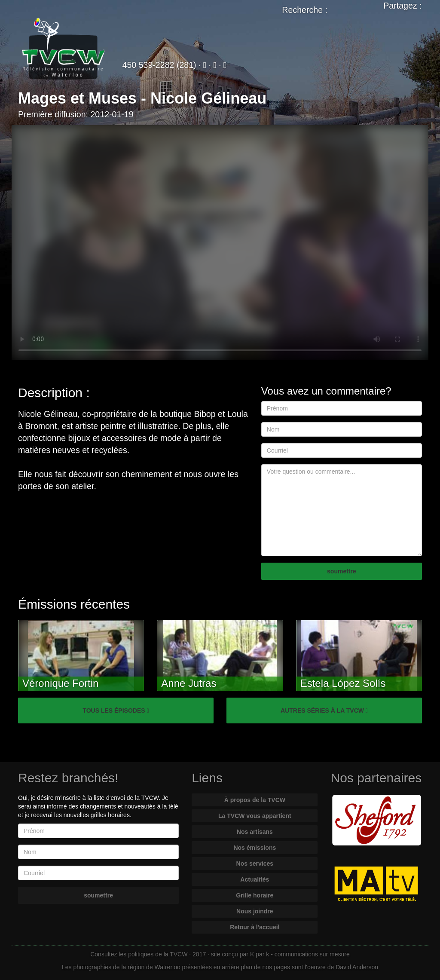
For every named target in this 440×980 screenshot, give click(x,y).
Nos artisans (255, 832)
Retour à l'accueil (255, 927)
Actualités (255, 879)
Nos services (255, 864)
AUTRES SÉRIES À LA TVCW (324, 710)
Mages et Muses (77, 98)
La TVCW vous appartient (255, 816)
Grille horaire (255, 895)
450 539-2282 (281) (159, 65)
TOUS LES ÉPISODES (116, 710)
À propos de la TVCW (255, 800)
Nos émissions (255, 848)
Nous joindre (255, 911)
